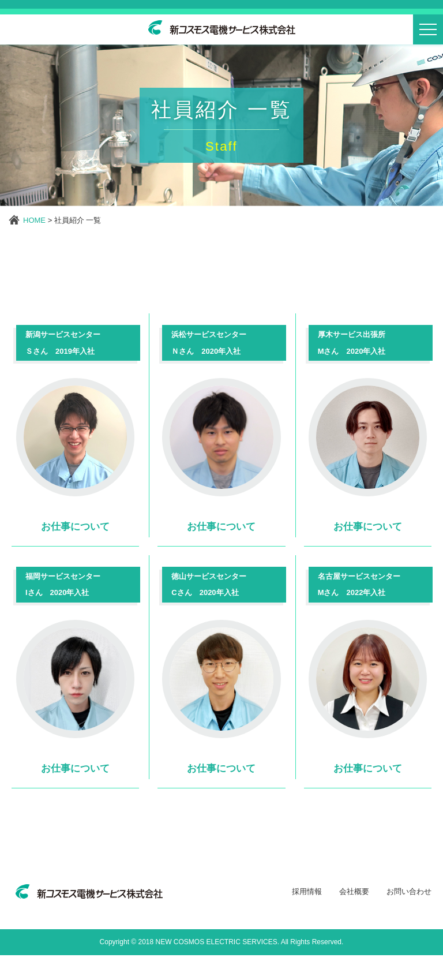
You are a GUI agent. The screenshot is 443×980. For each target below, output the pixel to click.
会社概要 (354, 916)
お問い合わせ (409, 916)
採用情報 (307, 916)
